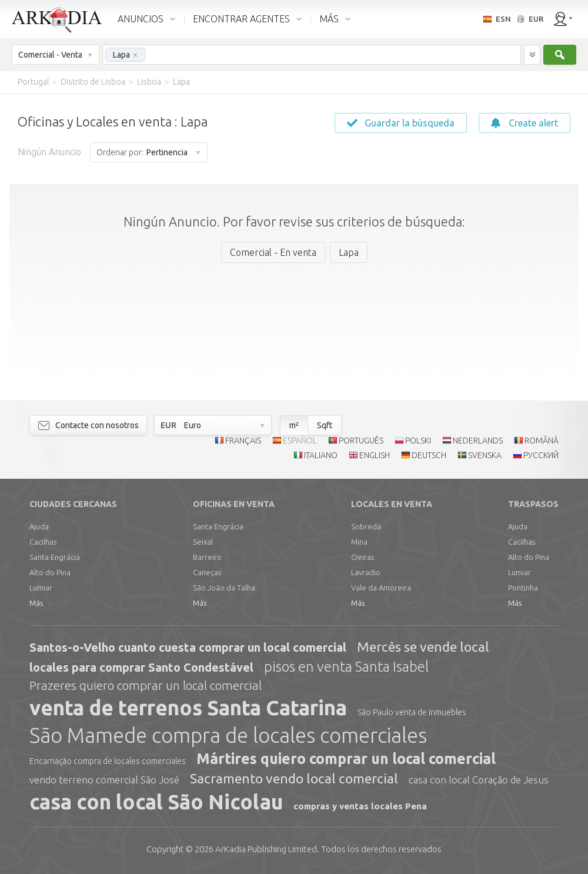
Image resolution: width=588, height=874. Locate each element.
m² (294, 425)
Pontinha (523, 588)
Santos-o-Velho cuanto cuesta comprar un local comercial (188, 647)
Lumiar (41, 588)
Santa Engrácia (55, 557)
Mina (359, 542)
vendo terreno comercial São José (104, 780)
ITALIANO (321, 455)
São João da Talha (224, 588)
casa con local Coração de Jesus (479, 780)
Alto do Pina (50, 572)
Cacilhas (43, 542)
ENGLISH (375, 455)
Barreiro (207, 557)
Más (36, 603)
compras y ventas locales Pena (360, 806)
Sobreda (366, 526)
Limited (266, 849)
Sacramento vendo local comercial (294, 778)
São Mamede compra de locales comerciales (228, 735)
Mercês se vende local (423, 647)
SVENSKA (485, 455)
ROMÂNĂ (542, 441)
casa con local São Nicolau (156, 802)
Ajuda (39, 526)
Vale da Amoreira (381, 588)
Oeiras (363, 557)
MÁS (329, 19)
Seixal (203, 542)
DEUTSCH (429, 455)
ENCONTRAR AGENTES (241, 19)
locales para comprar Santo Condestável (141, 667)
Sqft (325, 425)
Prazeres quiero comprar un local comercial (146, 685)
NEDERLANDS (478, 441)
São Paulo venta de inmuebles (412, 712)
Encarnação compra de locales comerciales (108, 761)
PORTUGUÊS (361, 441)
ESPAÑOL (300, 441)
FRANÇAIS (243, 441)
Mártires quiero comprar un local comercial (346, 759)
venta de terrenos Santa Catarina (188, 708)
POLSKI (418, 441)
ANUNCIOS (141, 19)
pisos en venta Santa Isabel (346, 667)
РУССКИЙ (541, 455)
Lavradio (366, 572)
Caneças (207, 572)
